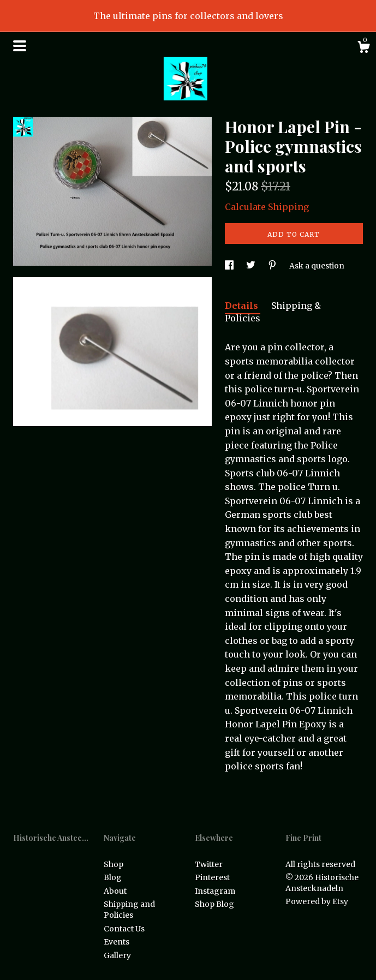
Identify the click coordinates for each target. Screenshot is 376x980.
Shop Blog (214, 904)
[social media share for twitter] (252, 266)
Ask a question (317, 266)
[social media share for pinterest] (273, 266)
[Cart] (363, 49)
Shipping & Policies (273, 312)
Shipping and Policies (129, 910)
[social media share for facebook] (230, 266)
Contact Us (124, 929)
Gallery (117, 955)
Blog (113, 877)
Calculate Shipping (267, 207)
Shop (114, 864)
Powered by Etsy (317, 901)
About (115, 891)
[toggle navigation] (20, 46)
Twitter (209, 864)
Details (243, 306)
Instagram (215, 891)
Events (117, 942)
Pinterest (212, 877)
